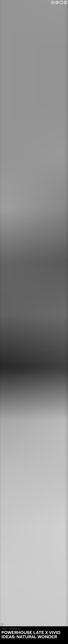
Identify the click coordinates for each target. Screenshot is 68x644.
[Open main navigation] (66, 2)
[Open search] (57, 2)
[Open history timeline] (61, 2)
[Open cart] (53, 2)
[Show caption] (2, 624)
